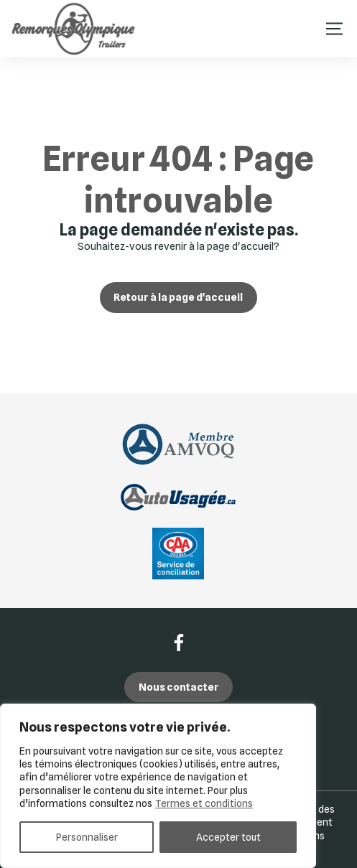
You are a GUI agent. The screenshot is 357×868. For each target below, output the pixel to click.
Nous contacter (179, 687)
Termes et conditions (204, 803)
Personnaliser (87, 837)
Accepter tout (228, 837)
